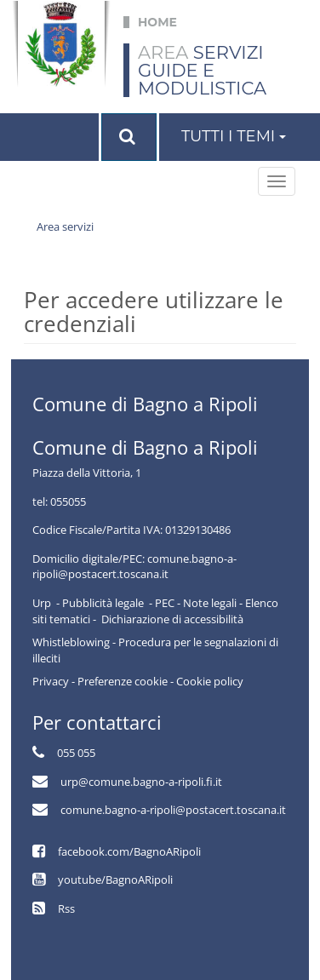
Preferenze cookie (123, 681)
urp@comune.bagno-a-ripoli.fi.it (141, 782)
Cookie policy (210, 681)
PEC (165, 603)
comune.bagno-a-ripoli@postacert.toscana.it (173, 810)
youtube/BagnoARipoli (115, 880)
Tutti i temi (234, 136)
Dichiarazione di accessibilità (172, 619)
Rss (66, 908)
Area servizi (65, 226)
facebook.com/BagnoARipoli (129, 851)
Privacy (51, 681)
